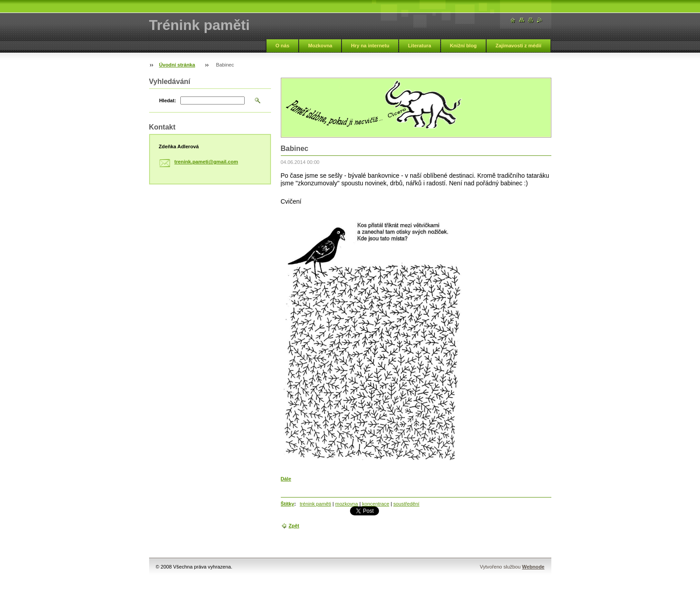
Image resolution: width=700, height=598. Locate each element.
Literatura (420, 46)
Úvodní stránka (177, 65)
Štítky (287, 504)
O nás (282, 46)
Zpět (294, 526)
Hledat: (168, 100)
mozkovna (347, 504)
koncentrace (376, 504)
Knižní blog (463, 46)
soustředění (406, 504)
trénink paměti (315, 504)
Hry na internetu (370, 46)
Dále (286, 479)
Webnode (533, 567)
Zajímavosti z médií (519, 46)
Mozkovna (320, 46)
